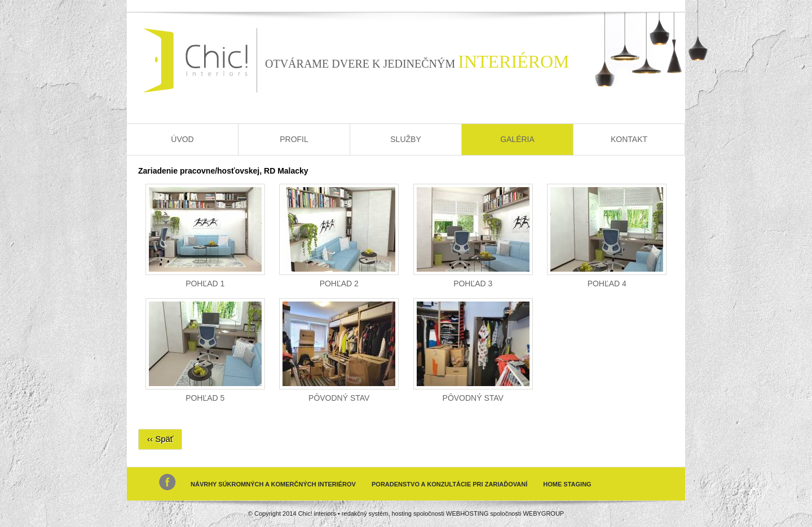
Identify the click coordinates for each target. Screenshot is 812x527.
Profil (294, 139)
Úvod (182, 139)
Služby (405, 139)
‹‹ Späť (160, 439)
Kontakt (629, 139)
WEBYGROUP (543, 513)
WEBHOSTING (467, 513)
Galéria (517, 139)
